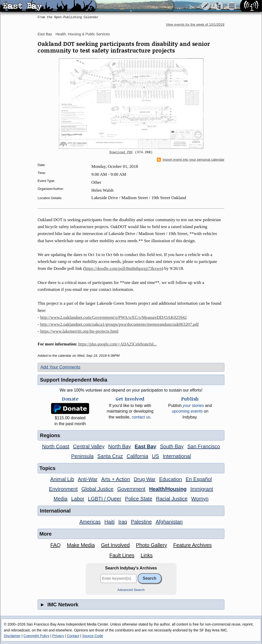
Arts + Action (116, 479)
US (156, 456)
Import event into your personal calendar (191, 160)
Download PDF (121, 152)
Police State (139, 499)
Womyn (200, 499)
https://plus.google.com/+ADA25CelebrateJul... (117, 344)
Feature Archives (192, 545)
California (137, 456)
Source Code (93, 636)
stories (193, 406)
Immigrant (202, 489)
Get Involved (115, 545)
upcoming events (187, 411)
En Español (199, 479)
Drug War (145, 479)
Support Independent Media (74, 380)
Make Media (81, 545)
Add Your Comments (60, 367)
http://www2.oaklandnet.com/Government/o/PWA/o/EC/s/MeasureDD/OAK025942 (113, 317)
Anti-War (88, 479)
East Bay (45, 34)
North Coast (56, 446)
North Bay (120, 446)
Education (171, 479)
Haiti (110, 522)
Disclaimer (12, 636)
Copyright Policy (36, 636)
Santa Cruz (110, 456)
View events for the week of (195, 24)
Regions (50, 435)
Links (147, 555)
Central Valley (89, 446)
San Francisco (204, 446)
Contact (73, 636)
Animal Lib (62, 479)
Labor (78, 499)
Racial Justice (172, 499)
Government (131, 489)
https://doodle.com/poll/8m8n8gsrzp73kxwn (123, 268)
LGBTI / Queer (105, 499)
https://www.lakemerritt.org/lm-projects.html (79, 331)
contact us (141, 417)
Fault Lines (122, 555)
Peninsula (82, 456)
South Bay (172, 446)
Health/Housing (168, 489)
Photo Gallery (151, 545)
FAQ (56, 545)
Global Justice (97, 489)
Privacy (58, 636)
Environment (63, 489)
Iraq (123, 522)
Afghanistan (169, 522)
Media (60, 499)
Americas (90, 522)
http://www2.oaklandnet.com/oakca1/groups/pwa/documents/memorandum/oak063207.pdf (119, 324)
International (177, 456)
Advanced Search (131, 590)
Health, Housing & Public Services (83, 34)
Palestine (141, 522)
